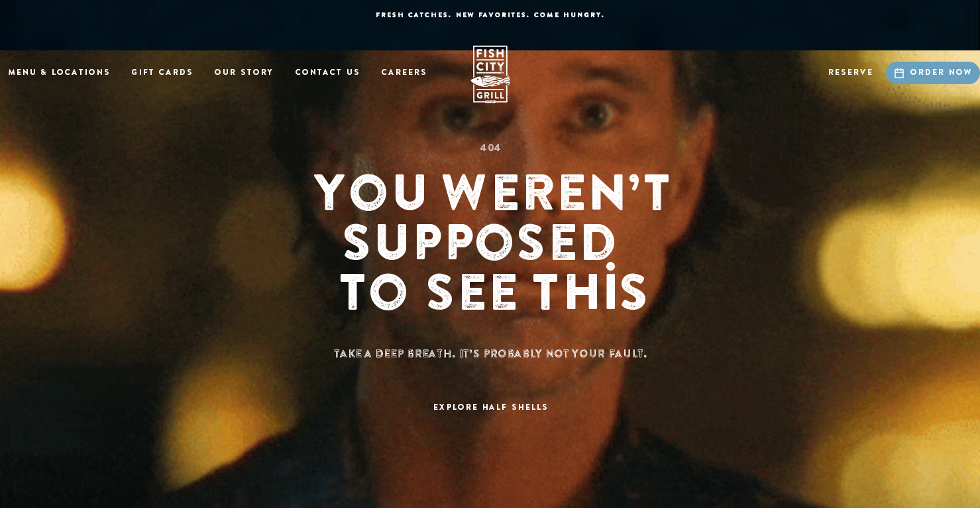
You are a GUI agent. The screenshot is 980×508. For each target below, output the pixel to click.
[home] (490, 74)
